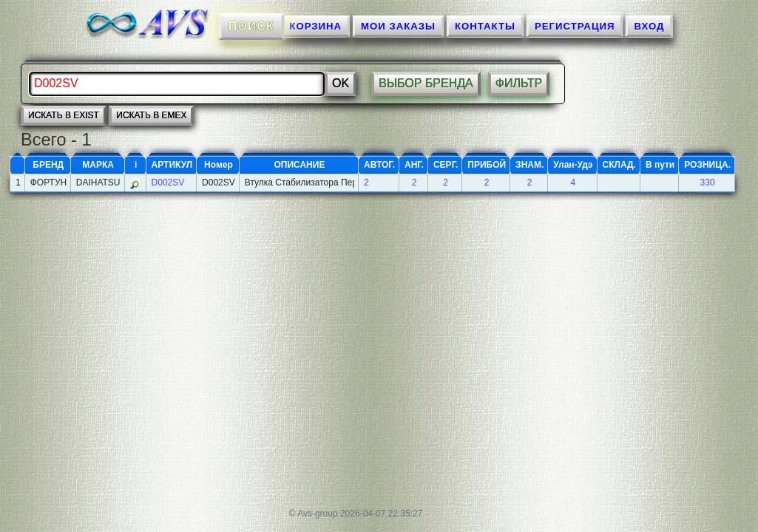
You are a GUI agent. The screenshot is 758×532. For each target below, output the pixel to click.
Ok (341, 83)
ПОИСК (251, 26)
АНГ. (414, 165)
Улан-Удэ (573, 165)
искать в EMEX (151, 115)
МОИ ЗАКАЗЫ (398, 26)
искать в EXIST (64, 115)
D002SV (168, 183)
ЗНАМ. (529, 165)
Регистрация (575, 26)
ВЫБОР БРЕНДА (426, 83)
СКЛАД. (619, 165)
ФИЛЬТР (519, 83)
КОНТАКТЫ (485, 26)
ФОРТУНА (48, 183)
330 (708, 183)
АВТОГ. (379, 165)
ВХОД (649, 26)
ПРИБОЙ (487, 165)
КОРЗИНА (315, 26)
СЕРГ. (446, 165)
